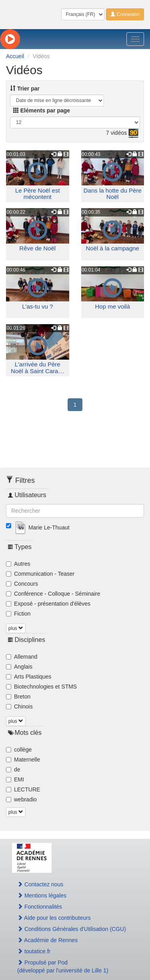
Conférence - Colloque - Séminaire (53, 594)
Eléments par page (42, 110)
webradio (21, 799)
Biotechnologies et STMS (41, 687)
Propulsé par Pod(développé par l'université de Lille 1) (63, 966)
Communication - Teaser (40, 574)
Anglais (19, 667)
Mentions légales (42, 895)
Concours (22, 584)
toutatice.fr (34, 951)
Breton (18, 697)
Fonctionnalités (40, 907)
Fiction (18, 614)
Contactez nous (40, 884)
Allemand (22, 657)
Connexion (125, 14)
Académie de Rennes (47, 940)
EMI (15, 779)
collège (19, 750)
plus (16, 628)
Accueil (15, 56)
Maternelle (23, 760)
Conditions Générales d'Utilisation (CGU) (72, 929)
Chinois (19, 706)
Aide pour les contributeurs (54, 918)
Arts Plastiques (29, 677)
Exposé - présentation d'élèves (48, 604)
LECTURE (23, 789)
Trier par (25, 89)
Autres (18, 564)
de (13, 769)
